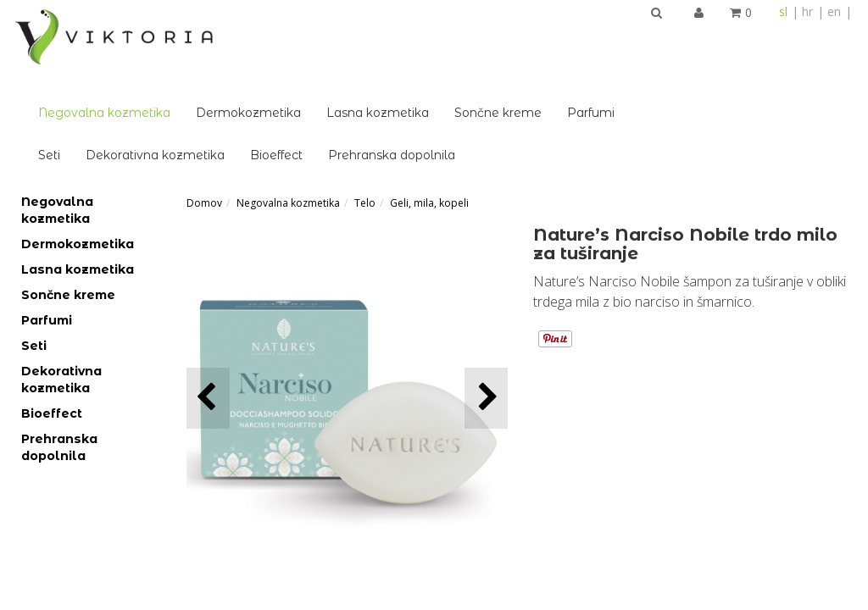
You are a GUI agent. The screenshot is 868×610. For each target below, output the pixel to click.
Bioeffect (450, 81)
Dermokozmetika (422, 39)
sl (783, 11)
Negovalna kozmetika (278, 39)
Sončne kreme (672, 39)
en (834, 11)
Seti (223, 81)
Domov (204, 129)
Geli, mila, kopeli (429, 129)
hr (807, 11)
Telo (365, 129)
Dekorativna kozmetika (329, 81)
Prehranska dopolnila (565, 81)
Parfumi (765, 39)
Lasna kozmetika (551, 39)
